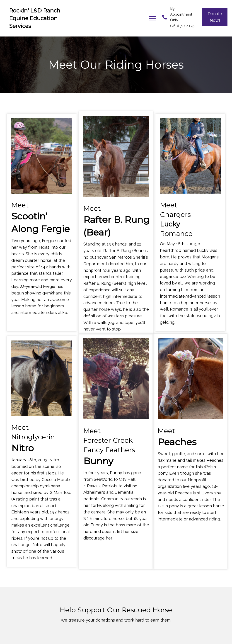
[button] (152, 18)
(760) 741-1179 (182, 26)
